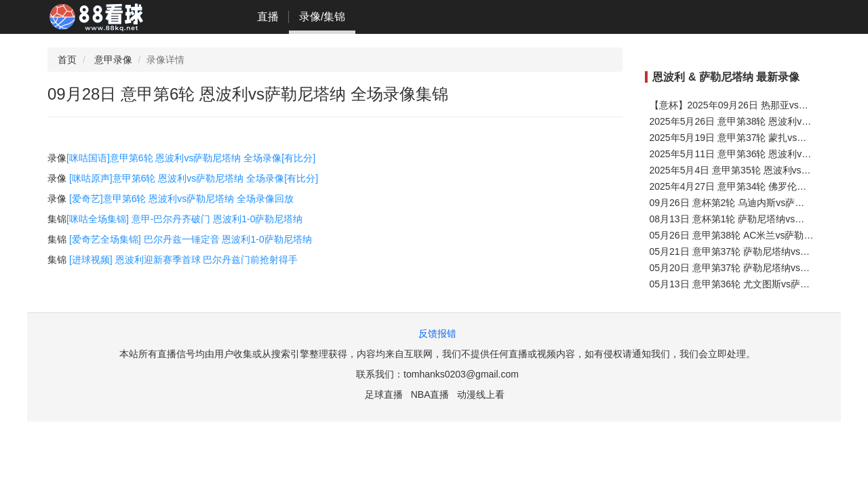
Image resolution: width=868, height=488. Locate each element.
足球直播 (384, 394)
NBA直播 (430, 394)
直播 (268, 17)
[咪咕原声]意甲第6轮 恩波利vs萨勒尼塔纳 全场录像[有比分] (194, 178)
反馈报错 (437, 333)
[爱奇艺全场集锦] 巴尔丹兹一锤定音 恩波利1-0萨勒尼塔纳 (191, 239)
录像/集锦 (322, 17)
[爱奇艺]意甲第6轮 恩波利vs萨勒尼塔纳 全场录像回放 (181, 199)
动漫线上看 (481, 394)
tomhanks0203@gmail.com (461, 374)
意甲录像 (113, 60)
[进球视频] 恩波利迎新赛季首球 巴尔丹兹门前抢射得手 (184, 260)
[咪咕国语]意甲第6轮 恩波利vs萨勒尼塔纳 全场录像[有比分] (191, 158)
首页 (67, 60)
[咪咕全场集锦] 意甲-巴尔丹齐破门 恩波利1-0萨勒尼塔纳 (184, 219)
